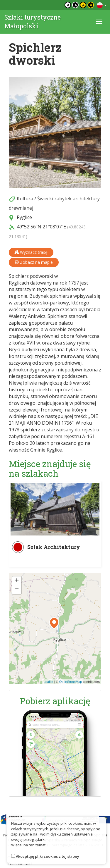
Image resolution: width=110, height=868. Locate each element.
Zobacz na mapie (34, 262)
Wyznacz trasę (31, 252)
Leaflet (49, 682)
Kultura (25, 199)
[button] (54, 623)
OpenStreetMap (71, 682)
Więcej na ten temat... (30, 845)
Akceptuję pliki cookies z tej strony (48, 856)
